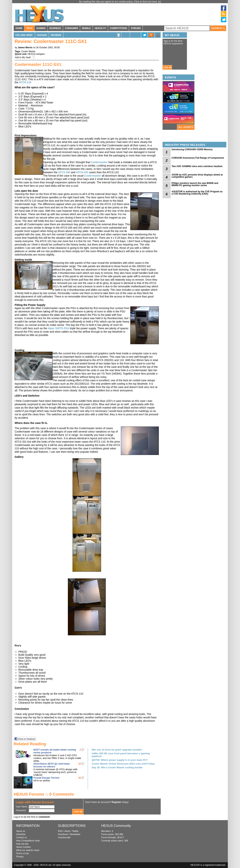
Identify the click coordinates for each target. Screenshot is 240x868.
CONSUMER (71, 28)
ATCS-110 (25, 82)
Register (116, 802)
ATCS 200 (64, 172)
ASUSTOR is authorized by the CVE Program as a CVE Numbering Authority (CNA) (197, 193)
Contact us (21, 838)
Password (21, 810)
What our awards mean (28, 850)
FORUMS (136, 28)
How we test (22, 844)
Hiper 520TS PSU (58, 328)
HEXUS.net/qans (36, 54)
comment (44, 817)
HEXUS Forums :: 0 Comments (44, 794)
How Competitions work (28, 841)
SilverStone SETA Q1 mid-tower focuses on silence (52, 765)
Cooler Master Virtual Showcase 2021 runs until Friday (123, 764)
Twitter (75, 831)
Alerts (67, 831)
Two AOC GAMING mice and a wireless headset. (197, 166)
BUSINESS (55, 28)
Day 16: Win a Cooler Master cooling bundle (117, 767)
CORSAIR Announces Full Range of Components (198, 158)
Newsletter (75, 834)
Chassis (42, 35)
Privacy (20, 857)
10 (80, 764)
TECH (29, 28)
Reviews (56, 35)
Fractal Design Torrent (46, 778)
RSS (60, 831)
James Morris (25, 48)
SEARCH (218, 28)
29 (80, 778)
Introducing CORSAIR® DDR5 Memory (192, 149)
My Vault (26, 57)
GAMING (41, 28)
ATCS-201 (82, 172)
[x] (160, 2)
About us (21, 831)
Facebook (63, 834)
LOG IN (167, 68)
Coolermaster (99, 162)
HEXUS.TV (100, 28)
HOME (19, 28)
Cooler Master (28, 51)
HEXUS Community (116, 826)
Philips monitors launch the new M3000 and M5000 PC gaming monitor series (195, 184)
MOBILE (86, 28)
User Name (22, 807)
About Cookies (23, 847)
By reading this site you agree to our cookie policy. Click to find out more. (119, 2)
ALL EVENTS (186, 127)
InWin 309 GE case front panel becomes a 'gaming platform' (121, 755)
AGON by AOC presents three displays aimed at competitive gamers (197, 176)
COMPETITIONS (118, 28)
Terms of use (23, 853)
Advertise (21, 834)
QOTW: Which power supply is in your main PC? (120, 760)
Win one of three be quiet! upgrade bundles (117, 750)
